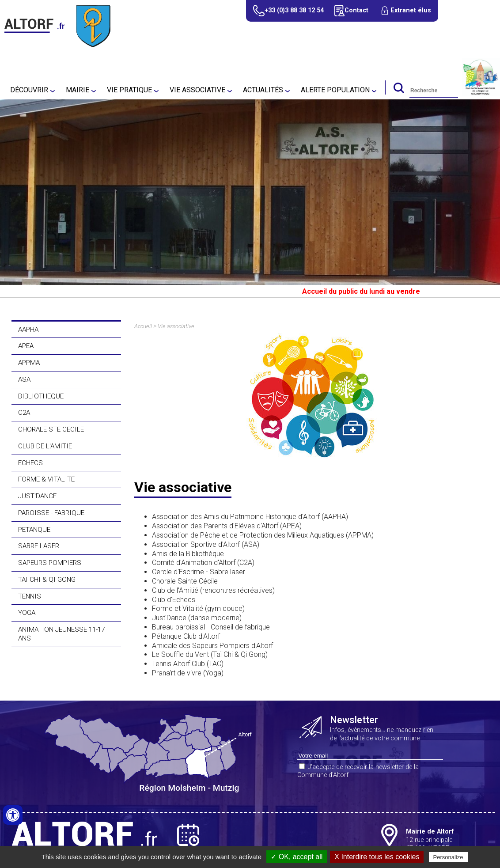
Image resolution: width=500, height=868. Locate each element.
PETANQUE (34, 530)
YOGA (27, 613)
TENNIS (30, 596)
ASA (24, 379)
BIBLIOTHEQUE (41, 396)
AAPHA (28, 330)
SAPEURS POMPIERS (50, 563)
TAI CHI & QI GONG (47, 580)
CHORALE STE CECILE (51, 429)
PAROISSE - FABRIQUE (51, 513)
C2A (24, 413)
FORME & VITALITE (46, 479)
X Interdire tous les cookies (377, 857)
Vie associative (197, 90)
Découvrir (29, 90)
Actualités (263, 90)
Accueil (143, 326)
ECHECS (30, 463)
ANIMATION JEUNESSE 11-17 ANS (61, 634)
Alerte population (335, 90)
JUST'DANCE (37, 496)
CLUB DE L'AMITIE (45, 446)
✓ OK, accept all (297, 857)
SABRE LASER (39, 546)
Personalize (448, 857)
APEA (26, 346)
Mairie (78, 90)
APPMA (29, 363)
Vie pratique (129, 90)
